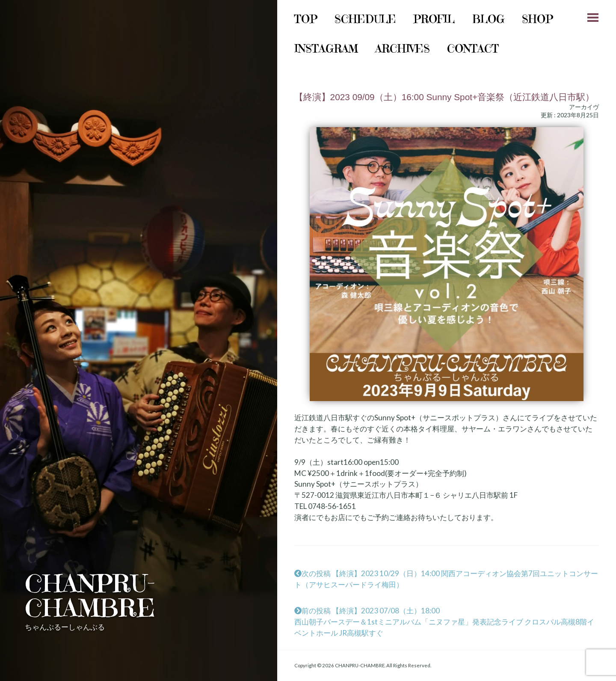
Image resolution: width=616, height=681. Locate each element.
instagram (326, 49)
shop (538, 19)
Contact (473, 49)
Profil (434, 19)
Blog (489, 19)
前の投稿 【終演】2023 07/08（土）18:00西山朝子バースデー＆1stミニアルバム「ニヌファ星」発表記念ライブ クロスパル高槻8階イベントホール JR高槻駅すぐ (444, 622)
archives (403, 49)
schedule (365, 19)
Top (306, 19)
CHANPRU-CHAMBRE (90, 596)
